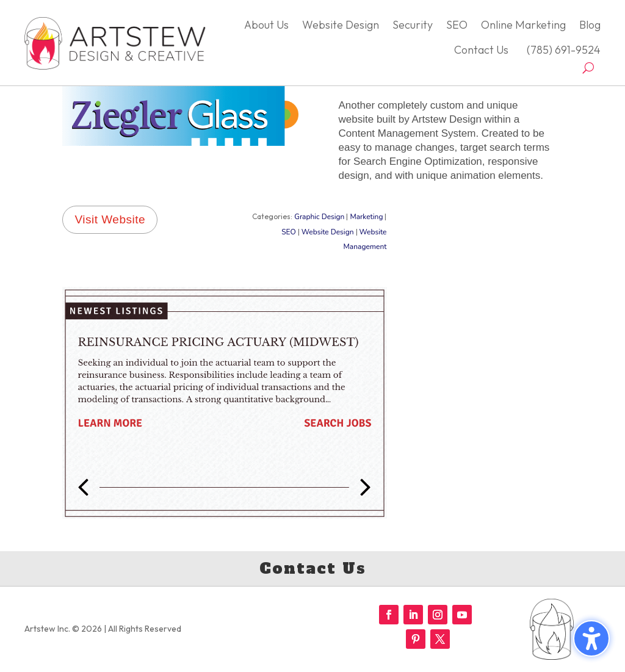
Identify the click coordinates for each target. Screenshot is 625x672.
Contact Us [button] (313, 568)
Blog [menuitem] (590, 25)
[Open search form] (588, 68)
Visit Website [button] (110, 219)
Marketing (366, 217)
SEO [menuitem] (457, 25)
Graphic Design (319, 217)
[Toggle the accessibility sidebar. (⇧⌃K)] (591, 638)
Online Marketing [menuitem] (523, 25)
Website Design (328, 232)
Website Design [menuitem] (341, 25)
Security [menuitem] (413, 25)
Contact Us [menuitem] (481, 50)
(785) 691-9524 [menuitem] (561, 50)
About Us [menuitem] (266, 25)
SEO (289, 232)
